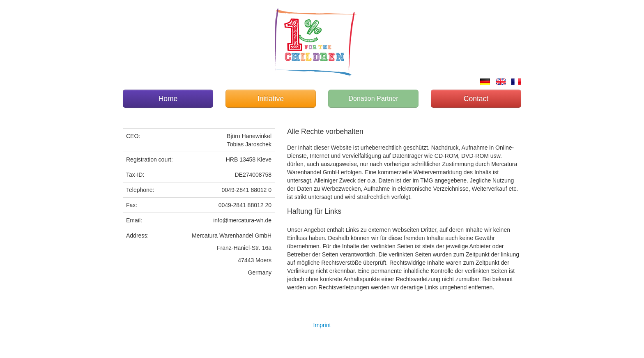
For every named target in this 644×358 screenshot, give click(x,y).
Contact (476, 99)
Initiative (271, 99)
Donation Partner (374, 98)
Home (168, 99)
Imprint (322, 325)
